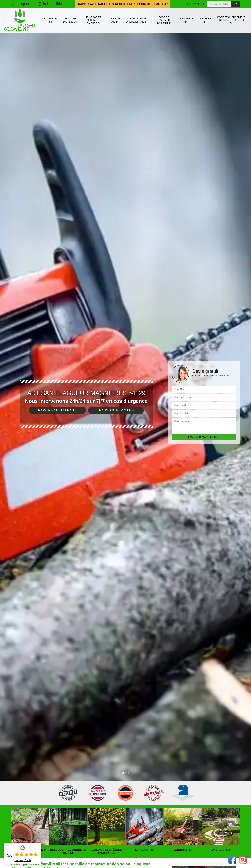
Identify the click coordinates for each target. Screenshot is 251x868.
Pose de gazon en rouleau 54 (164, 20)
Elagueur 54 (50, 20)
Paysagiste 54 (186, 20)
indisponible (23, 4)
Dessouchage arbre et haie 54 (137, 20)
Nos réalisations (57, 410)
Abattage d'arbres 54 (70, 20)
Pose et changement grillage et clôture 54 (231, 20)
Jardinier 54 (205, 20)
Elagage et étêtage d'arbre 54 (94, 20)
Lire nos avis (23, 860)
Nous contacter (116, 410)
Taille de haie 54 (114, 20)
